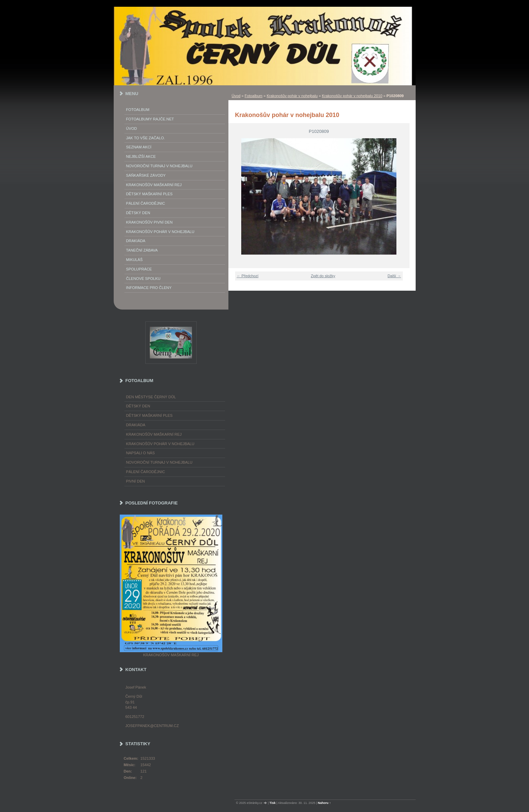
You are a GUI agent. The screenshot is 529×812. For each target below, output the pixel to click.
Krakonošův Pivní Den (149, 222)
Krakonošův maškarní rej (154, 185)
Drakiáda (136, 241)
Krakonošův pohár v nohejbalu (292, 96)
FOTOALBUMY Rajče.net (150, 119)
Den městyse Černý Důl (151, 397)
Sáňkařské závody (146, 175)
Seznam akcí (139, 147)
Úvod (236, 96)
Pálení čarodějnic (146, 472)
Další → (394, 276)
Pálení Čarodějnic (146, 203)
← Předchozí (248, 276)
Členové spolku (143, 279)
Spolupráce (139, 269)
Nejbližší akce (141, 156)
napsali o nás (141, 453)
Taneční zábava (142, 250)
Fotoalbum (254, 96)
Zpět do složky (323, 276)
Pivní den (136, 481)
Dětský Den (138, 213)
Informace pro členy (149, 288)
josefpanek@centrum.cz (152, 726)
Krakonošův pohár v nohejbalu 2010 (352, 96)
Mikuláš (134, 260)
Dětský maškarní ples (149, 194)
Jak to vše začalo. (146, 138)
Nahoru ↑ (324, 803)
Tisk (273, 803)
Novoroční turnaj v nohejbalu (159, 166)
